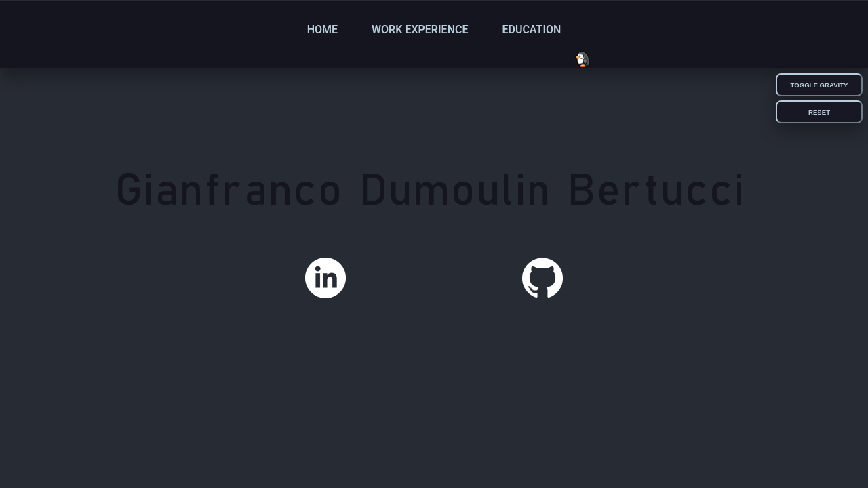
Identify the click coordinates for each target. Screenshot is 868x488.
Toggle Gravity (820, 85)
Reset (819, 112)
